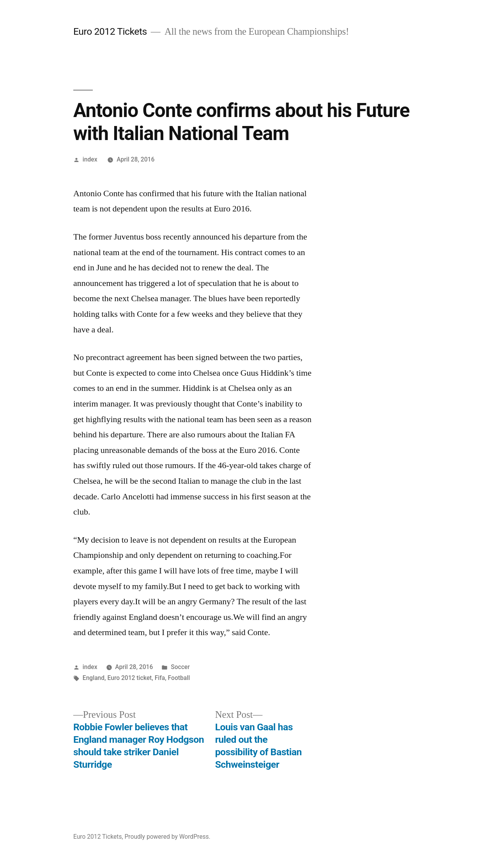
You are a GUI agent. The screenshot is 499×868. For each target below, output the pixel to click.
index (90, 159)
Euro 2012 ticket (130, 678)
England (94, 678)
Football (179, 678)
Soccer (180, 667)
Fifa (160, 678)
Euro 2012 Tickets (110, 31)
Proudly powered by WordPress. (167, 837)
